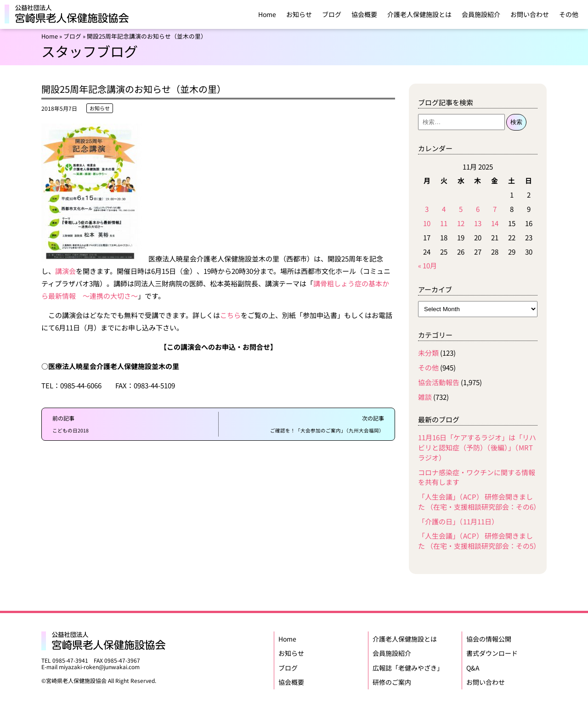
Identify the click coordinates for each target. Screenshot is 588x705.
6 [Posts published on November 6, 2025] (478, 209)
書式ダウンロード (492, 652)
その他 (569, 14)
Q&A (473, 666)
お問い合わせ (530, 14)
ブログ (332, 14)
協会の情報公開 (489, 638)
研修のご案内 (392, 680)
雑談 (425, 397)
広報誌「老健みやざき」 (408, 666)
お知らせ (299, 14)
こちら (230, 315)
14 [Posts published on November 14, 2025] (495, 223)
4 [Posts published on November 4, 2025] (444, 209)
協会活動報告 (439, 382)
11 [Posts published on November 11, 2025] (444, 223)
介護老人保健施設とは (419, 14)
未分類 (428, 353)
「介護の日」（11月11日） (458, 521)
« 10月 (427, 265)
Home (267, 14)
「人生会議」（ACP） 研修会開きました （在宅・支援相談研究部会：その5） (479, 541)
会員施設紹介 (481, 14)
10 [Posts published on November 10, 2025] (427, 223)
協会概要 (364, 14)
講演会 (65, 271)
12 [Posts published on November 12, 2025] (461, 223)
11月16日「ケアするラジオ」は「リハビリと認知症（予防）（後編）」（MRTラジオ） (477, 447)
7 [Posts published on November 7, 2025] (495, 209)
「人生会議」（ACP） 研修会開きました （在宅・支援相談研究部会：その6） (479, 502)
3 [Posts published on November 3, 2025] (427, 209)
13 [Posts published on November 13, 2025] (478, 223)
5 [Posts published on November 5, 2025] (461, 209)
